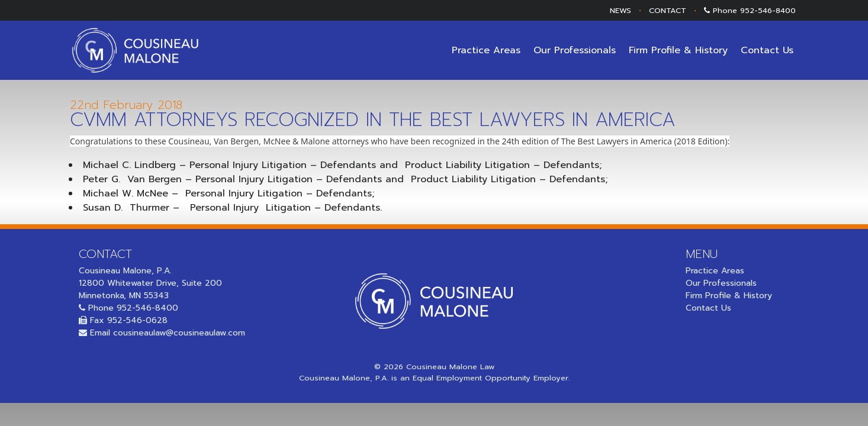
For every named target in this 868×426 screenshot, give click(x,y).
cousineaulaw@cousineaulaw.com (179, 333)
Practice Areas (486, 50)
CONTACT (668, 10)
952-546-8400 (768, 10)
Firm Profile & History (678, 50)
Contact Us (767, 50)
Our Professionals (575, 50)
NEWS (621, 10)
